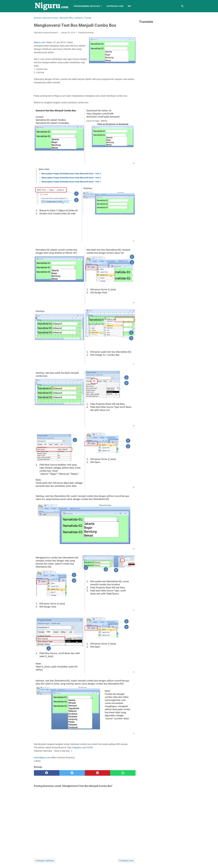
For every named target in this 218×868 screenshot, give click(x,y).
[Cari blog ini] (182, 6)
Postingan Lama (126, 861)
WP (129, 6)
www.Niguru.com (42, 758)
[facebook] (47, 773)
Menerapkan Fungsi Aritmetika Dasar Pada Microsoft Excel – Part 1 (71, 182)
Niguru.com (40, 42)
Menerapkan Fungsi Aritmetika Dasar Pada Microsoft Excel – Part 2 (71, 178)
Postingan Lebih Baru (45, 861)
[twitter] (72, 773)
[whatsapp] (123, 773)
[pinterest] (98, 773)
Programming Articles (87, 6)
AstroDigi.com (115, 6)
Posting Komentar (86, 33)
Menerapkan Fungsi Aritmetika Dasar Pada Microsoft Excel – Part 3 (71, 174)
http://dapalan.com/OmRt (80, 748)
